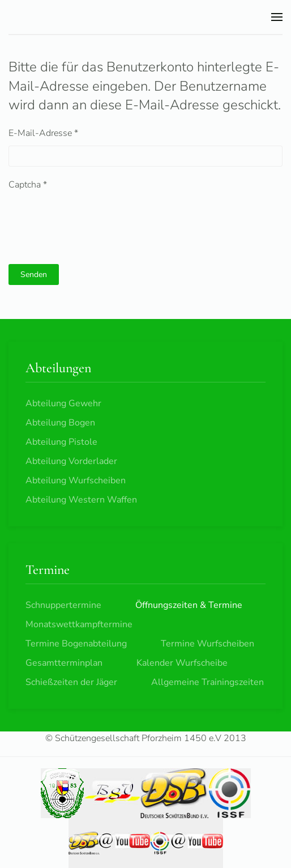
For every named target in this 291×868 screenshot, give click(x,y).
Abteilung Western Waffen (81, 500)
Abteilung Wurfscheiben (76, 480)
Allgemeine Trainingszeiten (207, 682)
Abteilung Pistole (61, 442)
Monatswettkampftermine (79, 624)
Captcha (28, 185)
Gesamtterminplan (64, 663)
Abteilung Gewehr (63, 403)
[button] (277, 17)
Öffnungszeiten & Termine (189, 605)
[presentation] (95, 219)
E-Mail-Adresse (43, 133)
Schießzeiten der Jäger (71, 682)
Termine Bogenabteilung (76, 644)
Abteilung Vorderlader (71, 461)
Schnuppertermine (63, 605)
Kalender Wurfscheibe (182, 663)
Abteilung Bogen (60, 423)
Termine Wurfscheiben (207, 644)
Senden (34, 275)
